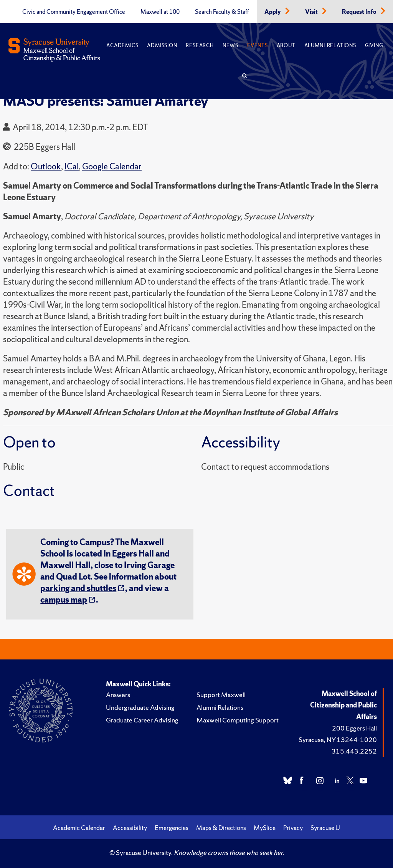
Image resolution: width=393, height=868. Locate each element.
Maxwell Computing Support (238, 720)
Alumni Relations (330, 46)
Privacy (293, 828)
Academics (122, 46)
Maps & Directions (221, 828)
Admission (162, 46)
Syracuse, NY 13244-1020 (338, 740)
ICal (72, 166)
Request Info (360, 12)
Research (200, 46)
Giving (374, 46)
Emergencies (172, 828)
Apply (273, 12)
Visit (312, 12)
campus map (64, 600)
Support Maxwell (221, 695)
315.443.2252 (354, 751)
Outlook (46, 166)
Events (258, 46)
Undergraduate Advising (140, 707)
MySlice (265, 828)
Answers (118, 695)
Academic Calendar (79, 828)
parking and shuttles (78, 588)
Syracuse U (325, 828)
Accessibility (130, 828)
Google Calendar (112, 166)
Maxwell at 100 (160, 12)
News (230, 46)
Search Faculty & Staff (222, 12)
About (286, 46)
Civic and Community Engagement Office (74, 12)
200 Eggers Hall (354, 728)
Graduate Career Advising (142, 720)
